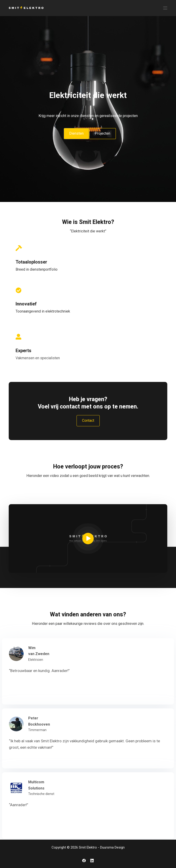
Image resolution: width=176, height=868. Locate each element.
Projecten (103, 133)
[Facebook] (84, 861)
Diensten (76, 133)
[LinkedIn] (92, 861)
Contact (88, 420)
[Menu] (165, 8)
